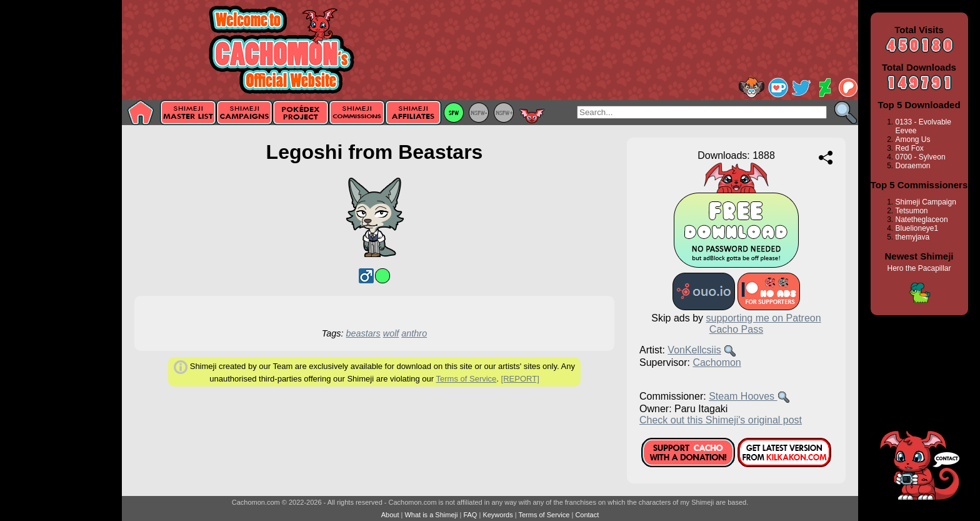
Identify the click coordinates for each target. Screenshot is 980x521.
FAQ (470, 515)
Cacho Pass (736, 329)
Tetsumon (912, 211)
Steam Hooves (743, 396)
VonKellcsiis (694, 350)
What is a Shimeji (431, 515)
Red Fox (910, 148)
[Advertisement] (61, 198)
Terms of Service (467, 379)
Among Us (913, 139)
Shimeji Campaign (926, 202)
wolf (391, 333)
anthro (414, 333)
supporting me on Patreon (764, 318)
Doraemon (913, 166)
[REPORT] (520, 379)
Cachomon (717, 362)
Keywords (497, 515)
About (390, 515)
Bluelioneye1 (917, 228)
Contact (587, 515)
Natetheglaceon (922, 220)
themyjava (913, 237)
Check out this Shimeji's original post (721, 420)
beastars (363, 333)
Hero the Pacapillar (919, 268)
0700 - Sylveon (921, 157)
